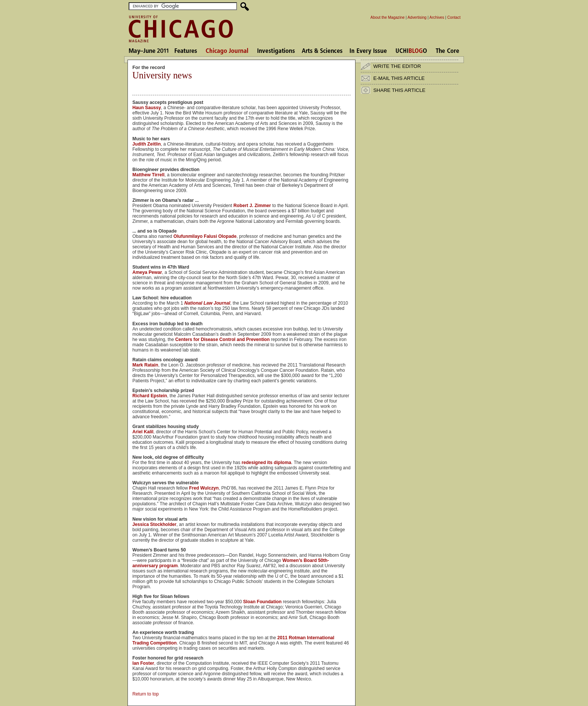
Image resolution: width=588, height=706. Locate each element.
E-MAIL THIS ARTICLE (399, 78)
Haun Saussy (147, 108)
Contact (454, 17)
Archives (437, 17)
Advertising (417, 17)
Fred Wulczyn (204, 488)
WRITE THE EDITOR (397, 66)
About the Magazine (388, 17)
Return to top (145, 694)
